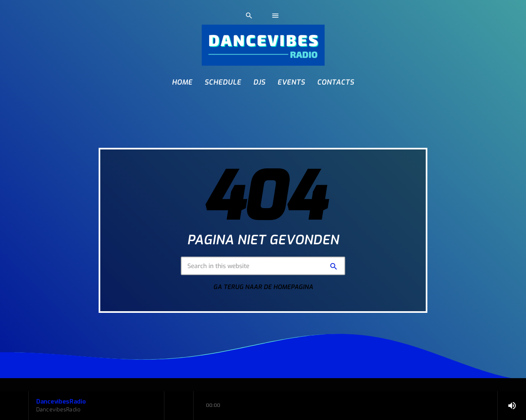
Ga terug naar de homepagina (263, 287)
